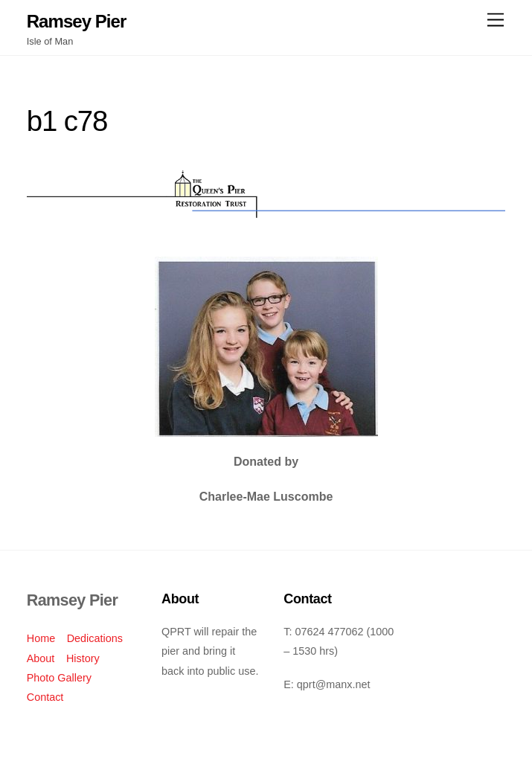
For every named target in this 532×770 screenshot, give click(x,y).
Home (41, 638)
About (41, 658)
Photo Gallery (59, 678)
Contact (45, 697)
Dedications (95, 638)
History (83, 658)
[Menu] (496, 20)
